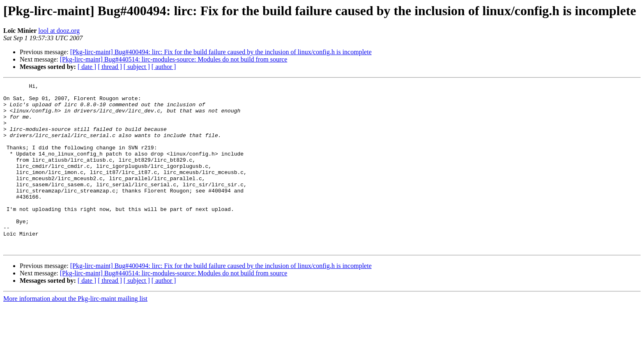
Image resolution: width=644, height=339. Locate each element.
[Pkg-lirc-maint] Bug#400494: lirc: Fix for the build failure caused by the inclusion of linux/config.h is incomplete (221, 52)
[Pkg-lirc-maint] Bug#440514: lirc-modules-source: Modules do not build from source (174, 59)
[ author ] (164, 67)
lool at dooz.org (59, 31)
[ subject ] (137, 67)
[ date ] (87, 67)
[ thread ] (110, 67)
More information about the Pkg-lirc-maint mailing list (75, 332)
